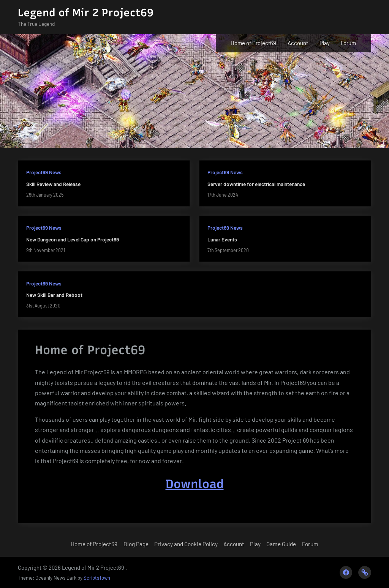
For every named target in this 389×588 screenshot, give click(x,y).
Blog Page (136, 544)
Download (195, 484)
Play (325, 43)
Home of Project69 (253, 43)
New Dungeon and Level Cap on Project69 (73, 239)
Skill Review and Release (53, 184)
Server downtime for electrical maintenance (256, 184)
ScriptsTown (97, 578)
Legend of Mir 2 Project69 (86, 13)
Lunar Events (222, 239)
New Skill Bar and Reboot (54, 295)
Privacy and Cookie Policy (186, 544)
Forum (348, 43)
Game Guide (281, 544)
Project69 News (44, 172)
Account (298, 43)
